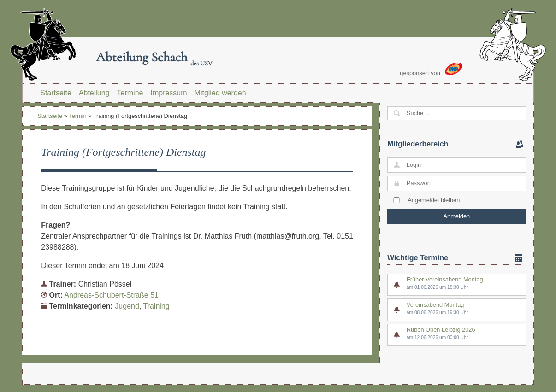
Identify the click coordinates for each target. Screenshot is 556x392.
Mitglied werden (220, 93)
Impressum (169, 93)
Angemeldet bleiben (434, 200)
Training (156, 306)
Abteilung (94, 93)
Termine (130, 93)
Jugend (127, 306)
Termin (77, 116)
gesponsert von (431, 70)
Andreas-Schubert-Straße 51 (111, 295)
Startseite (56, 93)
